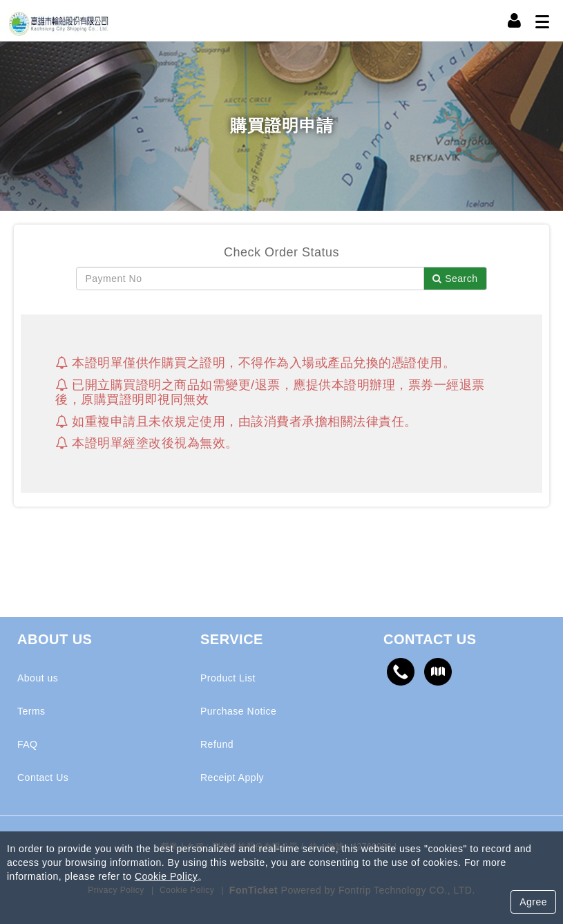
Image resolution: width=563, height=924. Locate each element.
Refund (217, 744)
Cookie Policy (166, 876)
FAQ (28, 744)
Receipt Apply (232, 777)
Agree (533, 902)
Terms (31, 711)
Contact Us (43, 777)
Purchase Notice (238, 711)
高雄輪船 (59, 21)
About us (38, 678)
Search (455, 279)
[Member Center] (515, 21)
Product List (228, 678)
